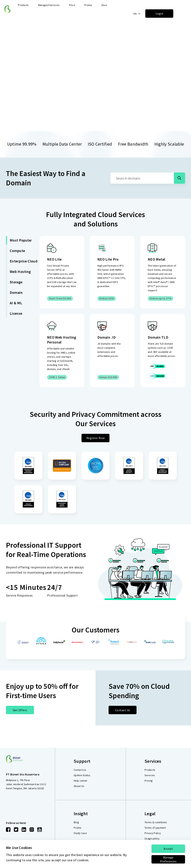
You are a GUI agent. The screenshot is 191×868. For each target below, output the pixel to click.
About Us (79, 786)
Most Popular (21, 240)
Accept (168, 849)
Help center (80, 781)
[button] (137, 14)
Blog (76, 822)
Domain (16, 292)
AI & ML (16, 303)
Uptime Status (82, 775)
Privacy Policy (153, 833)
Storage (16, 282)
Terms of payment (155, 828)
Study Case (80, 833)
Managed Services (49, 5)
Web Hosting (20, 272)
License (16, 313)
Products (150, 770)
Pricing (149, 781)
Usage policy (152, 839)
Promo (88, 5)
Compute (17, 251)
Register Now (96, 438)
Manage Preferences (168, 859)
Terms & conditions (156, 822)
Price (72, 5)
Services (150, 775)
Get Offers (20, 710)
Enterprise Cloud (24, 261)
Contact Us (123, 710)
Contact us (80, 770)
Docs (104, 5)
